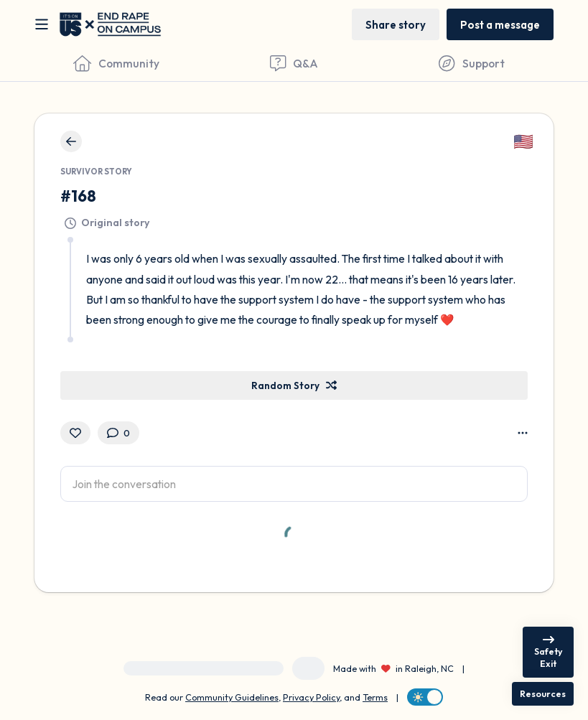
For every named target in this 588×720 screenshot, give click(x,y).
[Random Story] (294, 385)
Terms (375, 697)
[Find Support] (472, 63)
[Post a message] (500, 24)
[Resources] (543, 694)
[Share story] (396, 24)
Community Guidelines (232, 697)
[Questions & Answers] (294, 63)
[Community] (116, 63)
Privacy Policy (311, 697)
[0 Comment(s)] (118, 433)
